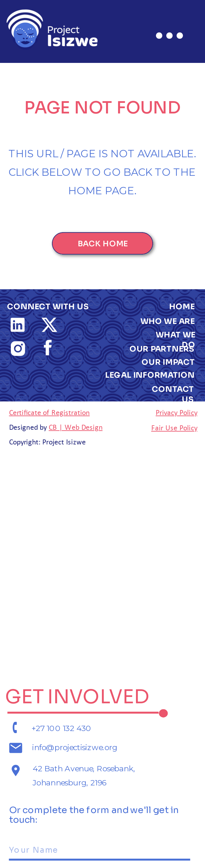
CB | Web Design (76, 427)
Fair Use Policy (174, 427)
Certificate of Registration (49, 412)
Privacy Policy (177, 412)
